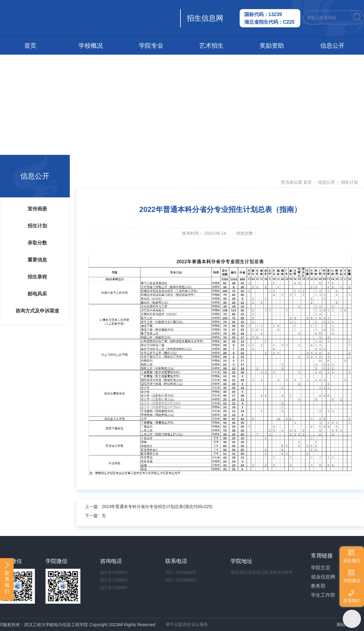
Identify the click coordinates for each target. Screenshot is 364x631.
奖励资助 (272, 46)
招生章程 (37, 277)
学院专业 (151, 46)
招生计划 (37, 226)
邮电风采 (37, 294)
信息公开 (332, 46)
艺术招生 (211, 46)
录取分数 (37, 243)
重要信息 (37, 260)
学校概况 (91, 46)
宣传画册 (37, 209)
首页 (30, 46)
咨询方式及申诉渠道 (37, 311)
